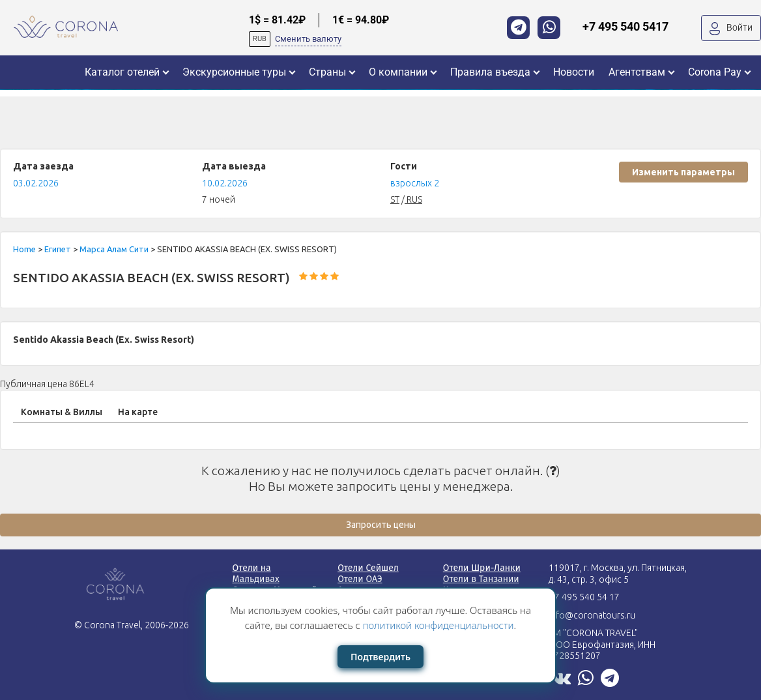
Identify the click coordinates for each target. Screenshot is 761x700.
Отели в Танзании (481, 579)
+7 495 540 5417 (625, 26)
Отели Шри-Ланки (482, 568)
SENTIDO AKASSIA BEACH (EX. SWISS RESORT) (151, 278)
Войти (731, 29)
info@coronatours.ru (592, 615)
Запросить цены (381, 525)
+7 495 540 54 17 (584, 597)
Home (25, 249)
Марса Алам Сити (115, 249)
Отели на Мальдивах (256, 574)
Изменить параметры (683, 172)
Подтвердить (380, 657)
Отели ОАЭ (360, 579)
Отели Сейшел (368, 568)
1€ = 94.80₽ (361, 20)
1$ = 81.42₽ (277, 20)
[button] (126, 72)
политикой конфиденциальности (438, 625)
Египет (59, 249)
